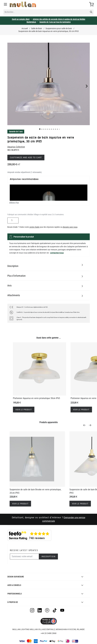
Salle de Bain (37, 28)
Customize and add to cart (26, 157)
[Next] (91, 425)
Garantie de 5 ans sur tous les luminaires (55, 22)
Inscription (48, 556)
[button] (40, 129)
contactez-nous (57, 253)
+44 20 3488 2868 (48, 633)
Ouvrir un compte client (21, 19)
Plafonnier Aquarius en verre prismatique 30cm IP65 (36, 398)
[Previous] (85, 425)
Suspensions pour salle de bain (59, 28)
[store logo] (23, 4)
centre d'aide (34, 227)
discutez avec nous (70, 227)
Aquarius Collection (16, 147)
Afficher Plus (14, 203)
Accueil (25, 28)
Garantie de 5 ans (16, 132)
